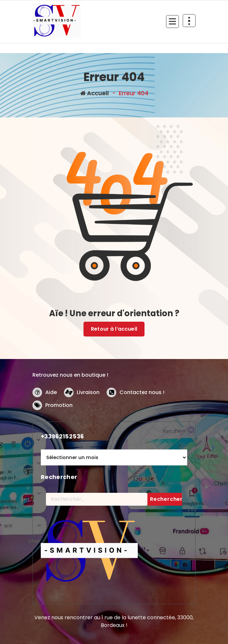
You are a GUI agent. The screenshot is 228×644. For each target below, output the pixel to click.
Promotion (59, 405)
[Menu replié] (172, 22)
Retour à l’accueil (114, 329)
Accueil (95, 93)
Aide (51, 392)
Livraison (88, 392)
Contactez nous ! (142, 392)
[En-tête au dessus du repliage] (189, 21)
